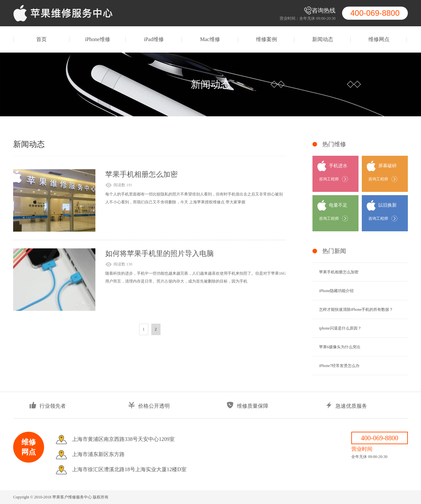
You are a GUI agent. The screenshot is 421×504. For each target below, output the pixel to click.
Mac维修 (210, 39)
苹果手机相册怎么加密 (141, 174)
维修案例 (266, 39)
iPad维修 (154, 39)
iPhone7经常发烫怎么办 (339, 366)
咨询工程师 (329, 179)
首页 (41, 39)
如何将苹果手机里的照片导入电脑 (160, 253)
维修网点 (379, 39)
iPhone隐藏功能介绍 (336, 291)
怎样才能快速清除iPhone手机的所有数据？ (356, 309)
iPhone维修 (97, 39)
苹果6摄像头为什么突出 (340, 347)
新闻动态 (323, 39)
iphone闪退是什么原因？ (340, 328)
